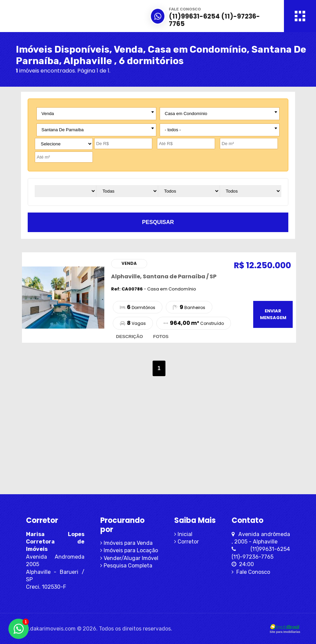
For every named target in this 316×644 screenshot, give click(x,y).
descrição (130, 337)
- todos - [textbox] (173, 130)
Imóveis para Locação (129, 550)
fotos (161, 337)
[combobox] (96, 114)
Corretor (187, 542)
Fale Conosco (251, 572)
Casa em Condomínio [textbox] (186, 114)
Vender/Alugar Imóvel (129, 558)
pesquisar (158, 222)
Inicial (183, 534)
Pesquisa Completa (126, 566)
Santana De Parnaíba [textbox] (63, 130)
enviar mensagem (273, 314)
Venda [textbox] (48, 114)
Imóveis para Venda (126, 543)
